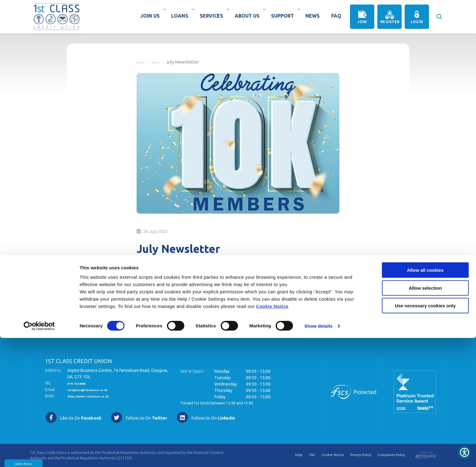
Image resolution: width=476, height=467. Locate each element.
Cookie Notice (272, 435)
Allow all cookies (425, 399)
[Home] (57, 16)
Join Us (151, 16)
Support (284, 16)
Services (213, 16)
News (313, 16)
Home (143, 62)
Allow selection (425, 417)
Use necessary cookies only (425, 435)
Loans (181, 16)
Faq (336, 16)
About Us (249, 16)
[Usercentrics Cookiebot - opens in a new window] (39, 455)
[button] (439, 14)
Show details (319, 455)
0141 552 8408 (82, 383)
